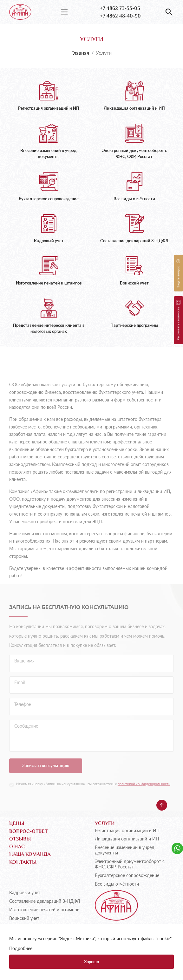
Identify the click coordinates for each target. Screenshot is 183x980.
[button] (169, 12)
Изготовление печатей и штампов (44, 910)
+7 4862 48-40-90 (120, 16)
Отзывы (20, 840)
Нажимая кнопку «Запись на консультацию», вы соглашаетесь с (93, 798)
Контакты (23, 863)
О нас (17, 847)
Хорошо (91, 962)
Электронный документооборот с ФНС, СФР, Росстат (130, 864)
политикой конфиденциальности (144, 797)
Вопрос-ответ (28, 832)
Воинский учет (24, 918)
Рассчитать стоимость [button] (178, 320)
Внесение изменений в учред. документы (125, 850)
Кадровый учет (25, 893)
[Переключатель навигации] (64, 12)
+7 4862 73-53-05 (120, 9)
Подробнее (21, 948)
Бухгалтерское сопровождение (127, 875)
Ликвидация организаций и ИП (127, 839)
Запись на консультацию (46, 779)
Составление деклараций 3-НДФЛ (45, 901)
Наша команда (30, 855)
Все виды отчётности (117, 884)
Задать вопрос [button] (178, 273)
